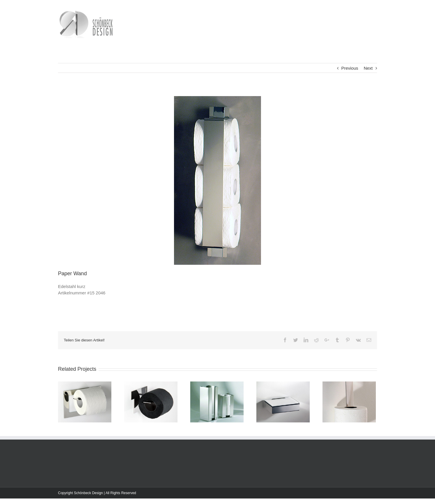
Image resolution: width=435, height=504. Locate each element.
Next (368, 68)
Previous (350, 68)
